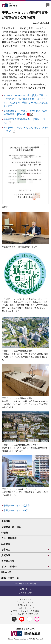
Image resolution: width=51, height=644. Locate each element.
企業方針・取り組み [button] (11, 527)
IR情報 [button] (5, 533)
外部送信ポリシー (26, 605)
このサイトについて (26, 608)
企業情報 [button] (6, 521)
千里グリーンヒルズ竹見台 (17, 506)
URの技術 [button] (6, 572)
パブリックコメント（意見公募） (26, 611)
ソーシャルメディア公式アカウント (26, 614)
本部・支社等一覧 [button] (26, 578)
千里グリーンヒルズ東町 (16, 510)
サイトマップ (26, 599)
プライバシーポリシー (26, 602)
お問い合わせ (26, 589)
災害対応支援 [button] (26, 561)
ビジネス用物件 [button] (26, 567)
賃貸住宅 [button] (26, 555)
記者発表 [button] (6, 544)
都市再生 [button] (26, 550)
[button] (48, 4)
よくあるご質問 (26, 593)
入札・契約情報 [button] (9, 538)
